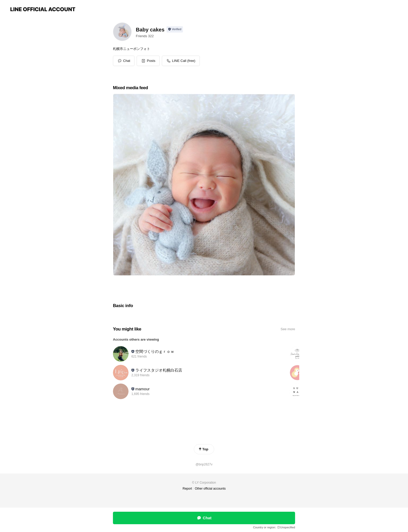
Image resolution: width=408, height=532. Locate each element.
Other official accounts (210, 489)
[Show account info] (175, 29)
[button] (148, 61)
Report (187, 489)
